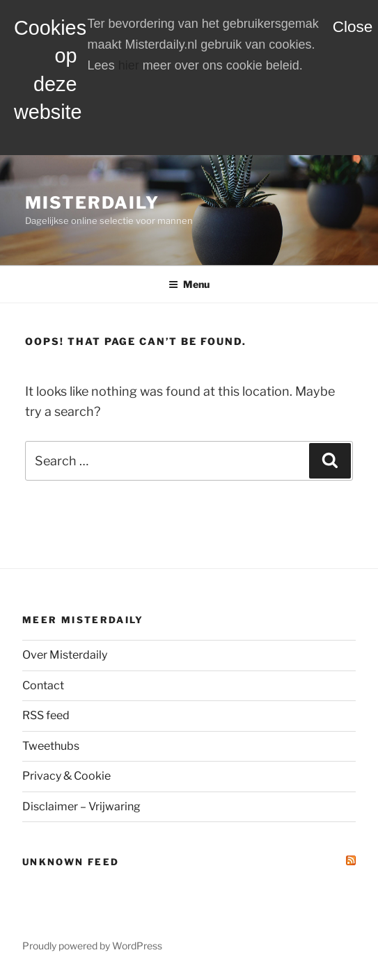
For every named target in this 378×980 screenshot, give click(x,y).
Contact (43, 685)
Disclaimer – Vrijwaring (81, 806)
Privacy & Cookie (66, 776)
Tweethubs (51, 746)
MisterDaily (92, 203)
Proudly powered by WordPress (92, 946)
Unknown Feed (71, 862)
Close (353, 27)
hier (129, 65)
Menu (189, 284)
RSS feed (46, 715)
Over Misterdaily (65, 655)
